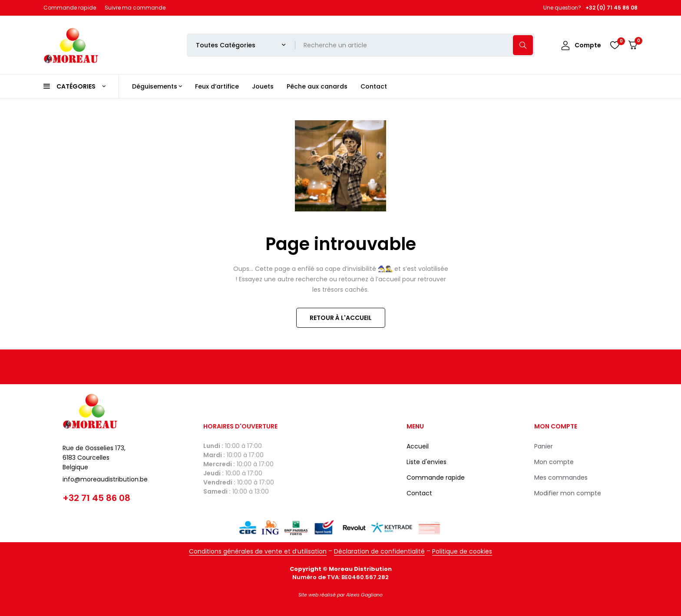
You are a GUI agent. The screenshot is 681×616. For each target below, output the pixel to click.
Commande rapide (70, 8)
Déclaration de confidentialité (379, 551)
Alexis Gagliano (364, 595)
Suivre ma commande (135, 8)
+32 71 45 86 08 (96, 498)
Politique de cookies (462, 551)
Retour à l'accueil (341, 318)
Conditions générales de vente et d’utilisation (258, 551)
